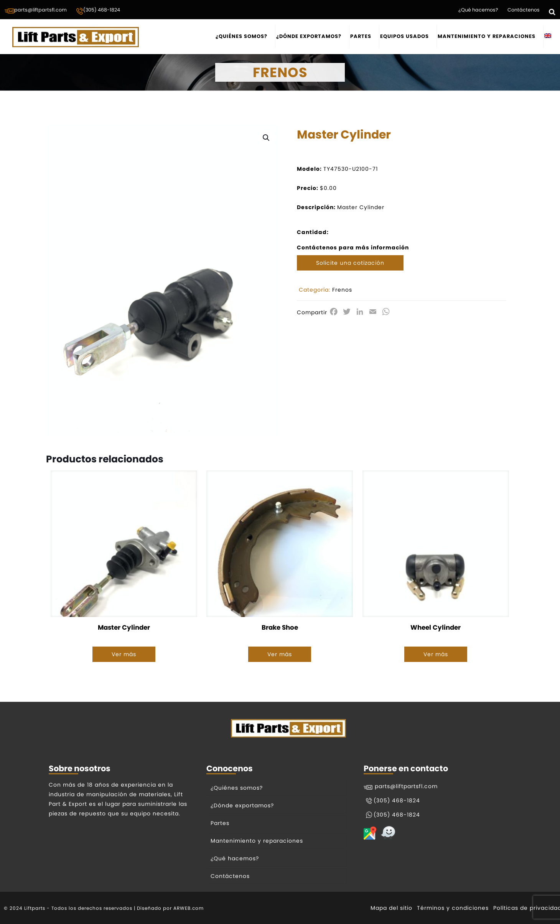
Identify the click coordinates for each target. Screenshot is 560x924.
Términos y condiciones (453, 908)
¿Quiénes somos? (237, 788)
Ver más (124, 654)
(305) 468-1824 (98, 11)
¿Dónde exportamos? (242, 805)
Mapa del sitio (391, 908)
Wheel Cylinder (436, 627)
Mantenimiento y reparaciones (257, 841)
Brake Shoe (280, 627)
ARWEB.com (189, 908)
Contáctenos (524, 10)
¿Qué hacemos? (478, 10)
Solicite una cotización (350, 263)
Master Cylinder (124, 627)
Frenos (342, 290)
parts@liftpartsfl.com (36, 10)
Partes (220, 823)
